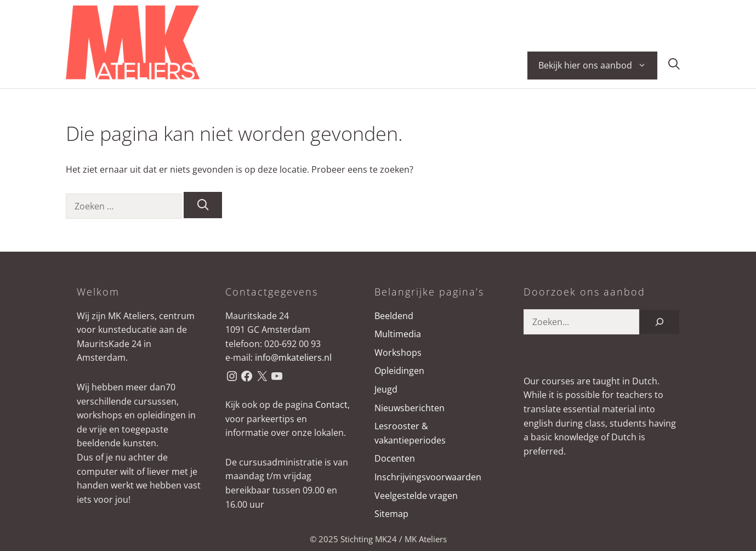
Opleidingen (399, 371)
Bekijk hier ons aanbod (598, 66)
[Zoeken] (203, 205)
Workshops (398, 353)
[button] (674, 66)
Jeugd (386, 389)
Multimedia (398, 334)
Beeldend (394, 316)
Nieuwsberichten (410, 408)
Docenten (395, 458)
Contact (331, 405)
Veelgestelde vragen (416, 496)
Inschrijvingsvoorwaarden (428, 477)
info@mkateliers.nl (293, 357)
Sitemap (391, 514)
